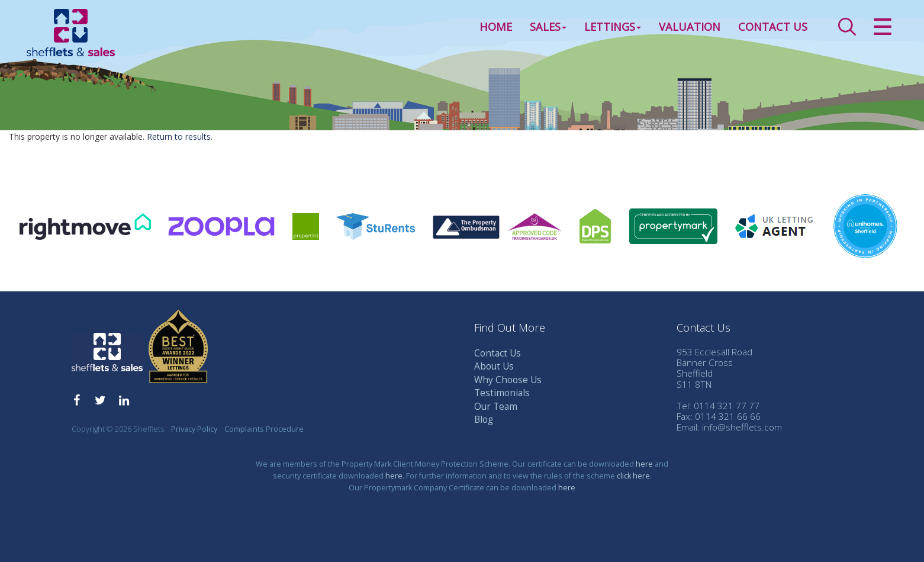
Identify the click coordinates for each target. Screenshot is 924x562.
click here (633, 476)
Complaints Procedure (264, 429)
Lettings (613, 26)
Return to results (179, 137)
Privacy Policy (194, 429)
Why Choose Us (508, 380)
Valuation (690, 26)
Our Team (496, 407)
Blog (484, 420)
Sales (548, 26)
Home (496, 26)
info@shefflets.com (742, 427)
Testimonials (502, 393)
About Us (494, 366)
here (644, 464)
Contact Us (773, 26)
